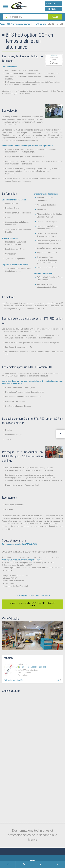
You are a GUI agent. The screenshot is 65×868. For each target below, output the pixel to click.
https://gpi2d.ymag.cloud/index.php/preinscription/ (23, 560)
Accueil (3, 24)
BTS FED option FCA (23, 595)
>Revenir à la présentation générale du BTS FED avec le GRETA (32, 604)
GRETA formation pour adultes (18, 24)
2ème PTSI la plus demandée (33, 667)
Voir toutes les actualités (14, 680)
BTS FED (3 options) (39, 24)
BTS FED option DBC (42, 595)
